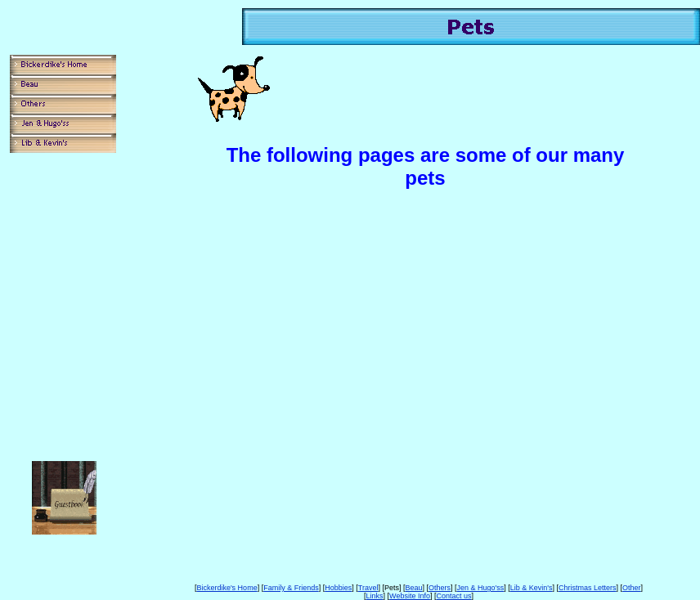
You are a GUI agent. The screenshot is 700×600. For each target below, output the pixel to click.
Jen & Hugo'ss (481, 588)
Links (375, 596)
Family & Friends (291, 588)
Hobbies (338, 588)
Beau (413, 588)
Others (440, 588)
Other (632, 588)
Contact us (453, 596)
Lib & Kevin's (532, 588)
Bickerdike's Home (227, 588)
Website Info (410, 596)
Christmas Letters (588, 588)
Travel (368, 588)
